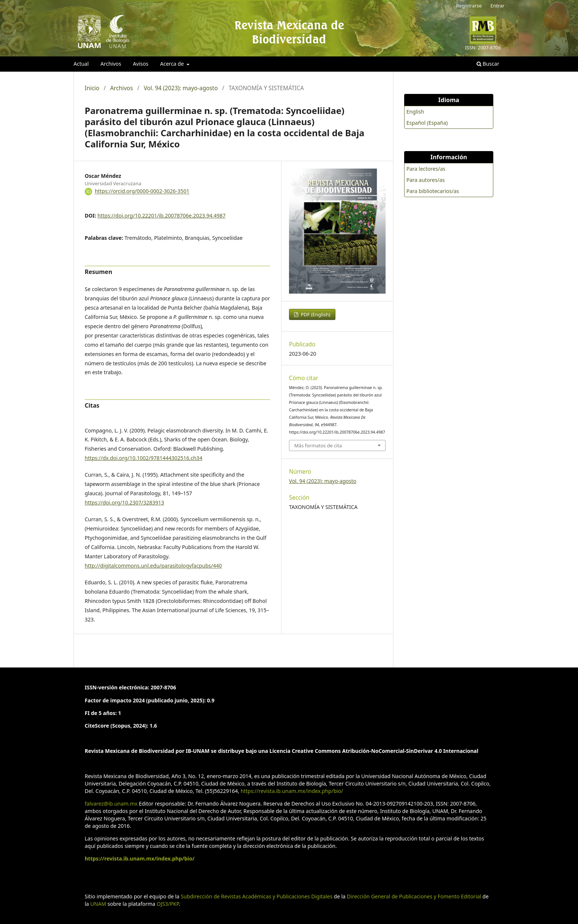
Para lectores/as (426, 169)
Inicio (92, 88)
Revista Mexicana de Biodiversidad (289, 32)
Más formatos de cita (318, 445)
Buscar (488, 64)
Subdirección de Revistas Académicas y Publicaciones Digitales (257, 896)
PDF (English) (315, 314)
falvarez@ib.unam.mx (111, 804)
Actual (81, 64)
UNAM (98, 904)
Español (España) (427, 123)
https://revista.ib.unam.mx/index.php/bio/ (292, 791)
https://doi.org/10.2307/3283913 (124, 502)
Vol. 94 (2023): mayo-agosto (181, 88)
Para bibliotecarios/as (433, 191)
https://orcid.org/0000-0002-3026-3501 (142, 191)
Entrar (497, 6)
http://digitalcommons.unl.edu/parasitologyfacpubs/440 (153, 566)
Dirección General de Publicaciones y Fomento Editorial (414, 896)
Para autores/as (426, 180)
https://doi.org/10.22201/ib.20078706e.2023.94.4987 (161, 216)
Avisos (141, 64)
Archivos (111, 64)
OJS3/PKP (168, 904)
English (415, 112)
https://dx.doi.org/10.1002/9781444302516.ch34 (144, 458)
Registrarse (469, 6)
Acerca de (173, 64)
